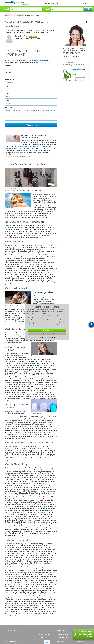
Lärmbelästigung (31, 148)
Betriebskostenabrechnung (13, 321)
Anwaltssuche (9, 15)
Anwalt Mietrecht (19, 15)
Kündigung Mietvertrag (12, 411)
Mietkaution (47, 510)
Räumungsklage (21, 450)
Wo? (47, 9)
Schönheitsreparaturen (41, 512)
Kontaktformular (67, 54)
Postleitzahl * (9, 80)
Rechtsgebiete (50, 3)
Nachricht (8, 107)
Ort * (6, 86)
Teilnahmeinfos (63, 638)
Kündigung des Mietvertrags (42, 146)
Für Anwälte (86, 3)
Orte (58, 3)
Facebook (62, 641)
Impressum (41, 337)
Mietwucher (9, 544)
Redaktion (82, 641)
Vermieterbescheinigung (13, 227)
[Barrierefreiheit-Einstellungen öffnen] (91, 325)
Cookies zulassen (47, 331)
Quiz (79, 3)
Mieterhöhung (10, 148)
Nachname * (9, 73)
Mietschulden (42, 148)
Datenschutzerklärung (50, 337)
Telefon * (8, 93)
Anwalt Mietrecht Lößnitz (32, 15)
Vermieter (24, 226)
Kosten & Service (64, 634)
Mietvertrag (39, 292)
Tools (73, 3)
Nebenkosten (51, 148)
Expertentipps (65, 3)
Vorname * (8, 66)
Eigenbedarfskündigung (25, 146)
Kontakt (33, 37)
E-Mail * (8, 100)
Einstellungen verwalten (47, 334)
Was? (6, 9)
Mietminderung (20, 148)
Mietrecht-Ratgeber (30, 137)
